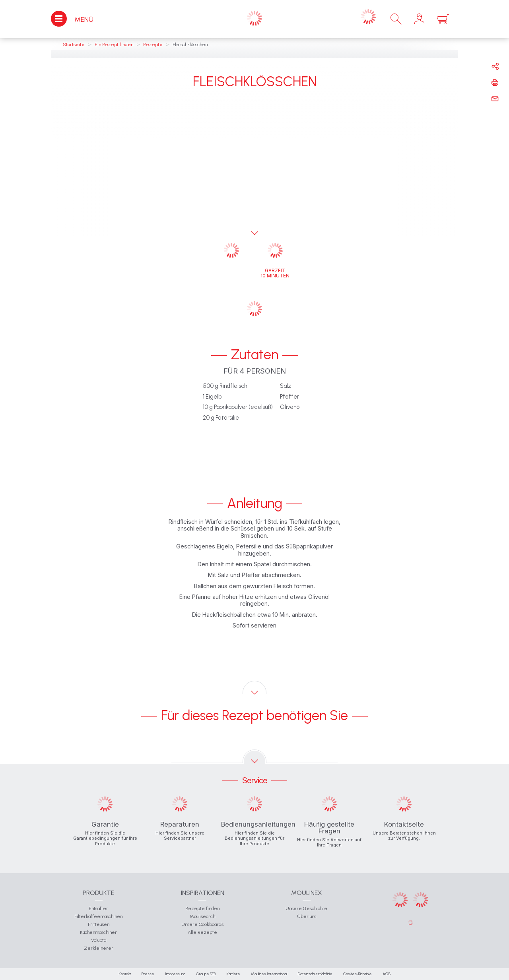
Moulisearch (202, 916)
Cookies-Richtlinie (357, 974)
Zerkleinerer (99, 948)
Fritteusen (99, 924)
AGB (387, 974)
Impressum (175, 974)
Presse (148, 974)
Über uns (307, 916)
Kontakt (125, 974)
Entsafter (98, 908)
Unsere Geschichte (306, 908)
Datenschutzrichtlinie (315, 974)
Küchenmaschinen (99, 932)
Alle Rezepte (202, 932)
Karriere (233, 974)
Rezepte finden (202, 908)
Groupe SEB (206, 974)
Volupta (99, 940)
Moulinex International (269, 974)
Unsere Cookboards (202, 924)
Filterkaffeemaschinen (98, 916)
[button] (419, 19)
